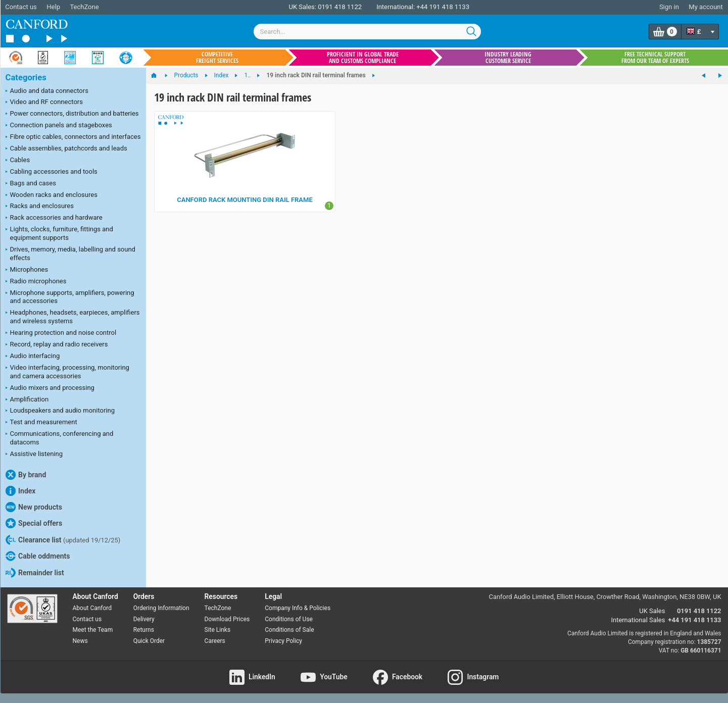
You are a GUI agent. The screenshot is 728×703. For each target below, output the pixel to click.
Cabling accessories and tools (52, 172)
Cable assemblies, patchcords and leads (66, 149)
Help (53, 7)
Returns (144, 630)
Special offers (34, 523)
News (80, 641)
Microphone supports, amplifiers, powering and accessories (70, 297)
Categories (26, 78)
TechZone (84, 7)
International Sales (638, 620)
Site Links (218, 630)
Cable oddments (38, 556)
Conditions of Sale (289, 630)
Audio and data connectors (47, 91)
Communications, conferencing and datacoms (60, 438)
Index (21, 491)
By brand (26, 475)
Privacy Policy (283, 641)
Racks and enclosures (40, 207)
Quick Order (149, 641)
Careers (215, 641)
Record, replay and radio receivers (57, 345)
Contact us (21, 7)
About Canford (92, 608)
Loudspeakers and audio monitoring (60, 411)
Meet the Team (93, 630)
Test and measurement (41, 423)
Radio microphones (36, 282)
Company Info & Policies (298, 608)
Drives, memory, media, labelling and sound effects (70, 254)
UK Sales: (302, 7)
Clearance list (63, 540)
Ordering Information (161, 608)
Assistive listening (34, 455)
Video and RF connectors (44, 103)
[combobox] (367, 32)
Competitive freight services (217, 58)
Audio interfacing (33, 357)
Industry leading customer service (508, 58)
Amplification (27, 400)
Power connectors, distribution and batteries (72, 114)
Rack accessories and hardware (54, 218)
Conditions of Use (289, 619)
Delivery (144, 619)
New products (34, 507)
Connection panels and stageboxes (59, 126)
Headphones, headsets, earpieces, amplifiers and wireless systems (73, 317)
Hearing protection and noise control (61, 333)
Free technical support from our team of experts (655, 58)
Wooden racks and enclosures (52, 195)
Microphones (27, 270)
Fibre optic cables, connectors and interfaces (73, 137)
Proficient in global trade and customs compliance (363, 58)
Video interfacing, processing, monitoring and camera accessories (67, 372)
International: (396, 7)
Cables (18, 161)
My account (706, 7)
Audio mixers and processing (50, 388)
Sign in (669, 7)
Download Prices (227, 619)
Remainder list (35, 573)
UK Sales (652, 611)
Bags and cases (31, 184)
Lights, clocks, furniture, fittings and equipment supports (59, 233)
